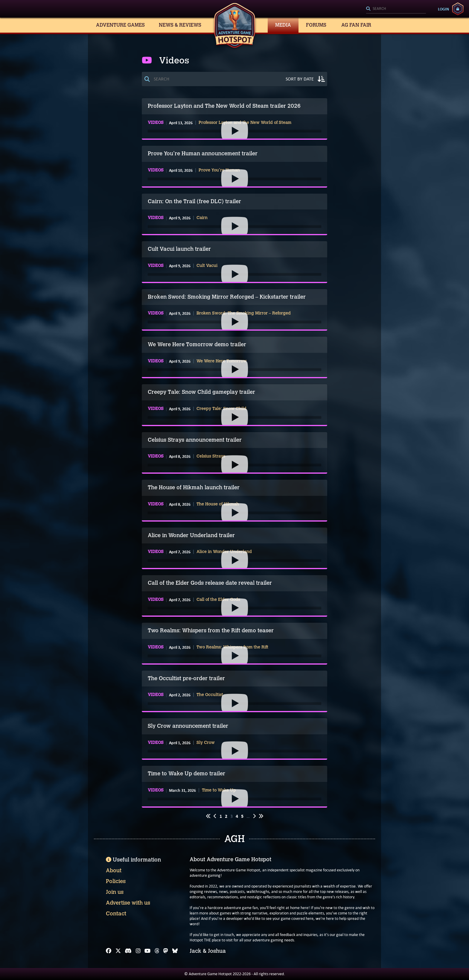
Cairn (202, 218)
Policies (116, 881)
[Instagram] (138, 951)
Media (283, 25)
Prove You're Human (219, 170)
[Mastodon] (166, 951)
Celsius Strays (211, 456)
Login (443, 9)
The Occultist (210, 695)
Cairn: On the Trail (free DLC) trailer (194, 201)
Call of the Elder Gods (218, 600)
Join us (115, 892)
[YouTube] (147, 951)
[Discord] (128, 951)
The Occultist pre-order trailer (186, 678)
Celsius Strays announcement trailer (195, 440)
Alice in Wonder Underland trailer (191, 535)
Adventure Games (120, 25)
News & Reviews (180, 25)
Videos (156, 123)
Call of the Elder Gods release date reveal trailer (210, 583)
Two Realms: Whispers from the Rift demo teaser (211, 630)
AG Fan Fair (356, 25)
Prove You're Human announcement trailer (203, 154)
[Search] (396, 9)
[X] (118, 951)
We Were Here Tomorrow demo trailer (197, 344)
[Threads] (157, 951)
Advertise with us (128, 903)
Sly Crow (206, 743)
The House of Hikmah (218, 504)
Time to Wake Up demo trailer (186, 774)
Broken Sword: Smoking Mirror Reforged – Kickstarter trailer (227, 297)
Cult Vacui (207, 266)
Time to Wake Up (219, 790)
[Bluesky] (175, 951)
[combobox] (396, 9)
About (114, 870)
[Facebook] (109, 951)
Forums (316, 25)
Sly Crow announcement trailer (188, 726)
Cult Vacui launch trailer (179, 249)
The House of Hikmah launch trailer (194, 487)
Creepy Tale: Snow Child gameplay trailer (201, 392)
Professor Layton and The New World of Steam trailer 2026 (224, 106)
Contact (116, 914)
